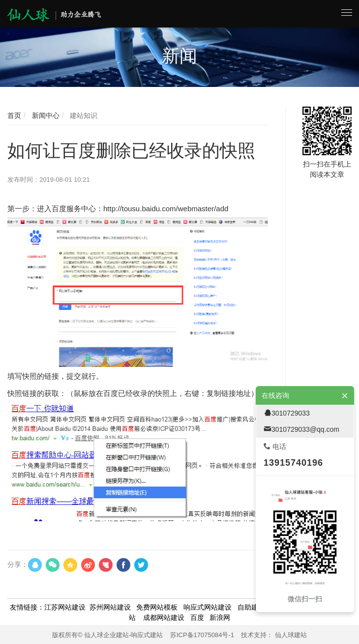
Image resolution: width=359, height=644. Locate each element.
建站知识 (83, 115)
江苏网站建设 (65, 607)
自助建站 (251, 607)
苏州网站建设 (110, 607)
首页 (14, 115)
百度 (197, 617)
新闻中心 (45, 115)
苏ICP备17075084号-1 (202, 635)
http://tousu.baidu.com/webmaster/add (166, 209)
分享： (18, 564)
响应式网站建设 (208, 607)
